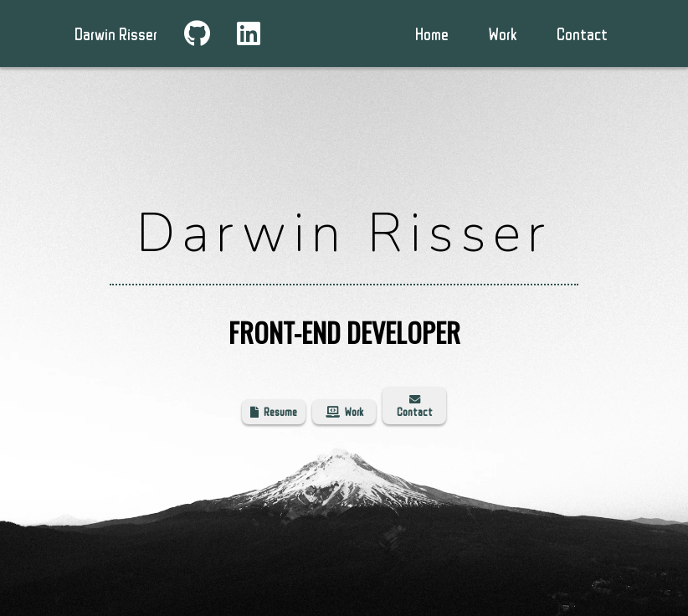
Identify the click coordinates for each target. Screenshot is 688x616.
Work (344, 412)
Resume (274, 412)
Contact (582, 33)
